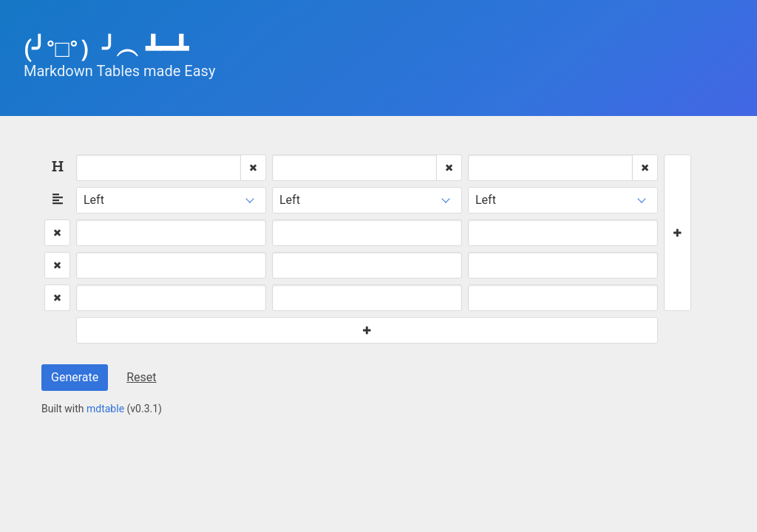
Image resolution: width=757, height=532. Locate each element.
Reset (141, 377)
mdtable (105, 409)
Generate (75, 377)
